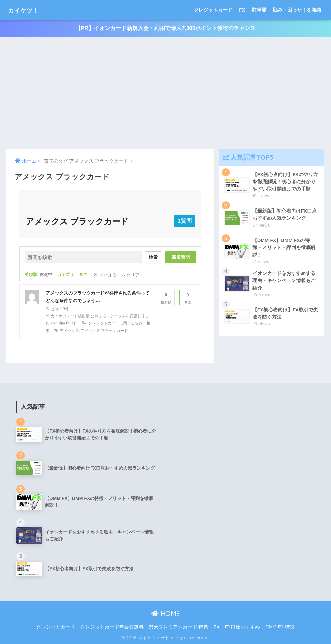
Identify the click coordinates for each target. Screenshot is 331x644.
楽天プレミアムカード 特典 (178, 627)
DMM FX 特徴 (280, 627)
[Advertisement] (165, 93)
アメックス (69, 330)
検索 (152, 257)
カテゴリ (66, 274)
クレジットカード (213, 10)
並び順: (38, 274)
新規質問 (181, 257)
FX (242, 10)
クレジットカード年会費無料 (112, 627)
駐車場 (259, 10)
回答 (188, 297)
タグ (83, 274)
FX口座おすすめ (243, 627)
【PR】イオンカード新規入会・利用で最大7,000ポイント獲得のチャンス (165, 29)
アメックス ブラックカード (104, 330)
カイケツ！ (28, 10)
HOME (166, 613)
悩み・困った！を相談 (297, 10)
